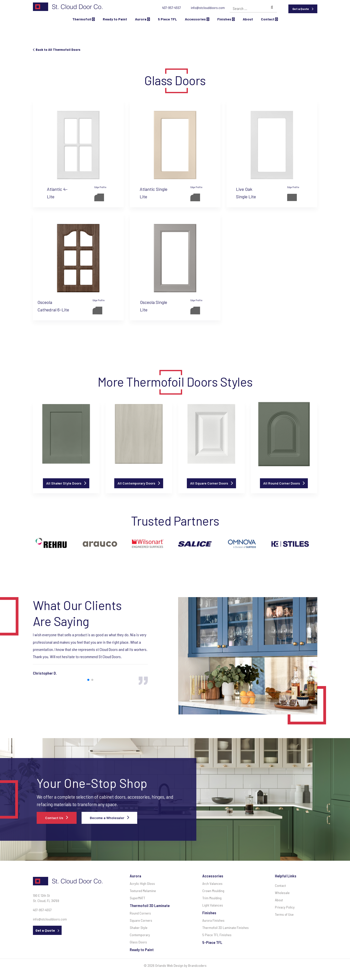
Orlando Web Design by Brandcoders (181, 965)
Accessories (197, 19)
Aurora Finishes (213, 920)
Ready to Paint (115, 19)
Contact (269, 19)
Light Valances (213, 905)
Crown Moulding (213, 891)
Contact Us (54, 818)
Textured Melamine (143, 891)
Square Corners (141, 920)
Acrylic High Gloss (142, 883)
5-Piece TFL (212, 942)
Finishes (226, 19)
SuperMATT (137, 898)
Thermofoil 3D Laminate (150, 905)
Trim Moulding (212, 898)
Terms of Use (284, 914)
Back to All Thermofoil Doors (57, 49)
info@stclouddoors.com (208, 8)
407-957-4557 (172, 8)
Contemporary (140, 935)
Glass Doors (138, 942)
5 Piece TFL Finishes (217, 935)
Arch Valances (212, 883)
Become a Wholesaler (107, 818)
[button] (88, 680)
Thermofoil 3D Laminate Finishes (226, 928)
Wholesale (282, 893)
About (248, 19)
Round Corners (140, 913)
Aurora (142, 19)
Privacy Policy (285, 907)
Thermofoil (84, 19)
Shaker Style (139, 928)
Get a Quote (301, 9)
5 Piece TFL (167, 19)
